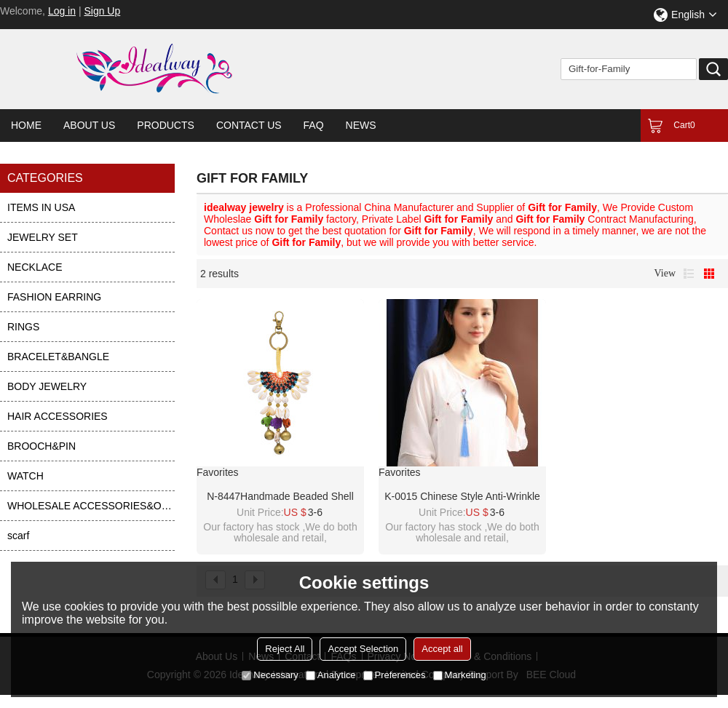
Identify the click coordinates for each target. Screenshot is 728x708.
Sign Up (102, 11)
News (361, 125)
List (689, 274)
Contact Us (249, 125)
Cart (684, 125)
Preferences (395, 675)
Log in (62, 11)
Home (26, 125)
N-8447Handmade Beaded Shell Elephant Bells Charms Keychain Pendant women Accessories (280, 497)
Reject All (285, 649)
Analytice (331, 675)
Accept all (442, 649)
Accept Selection (363, 649)
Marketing (460, 675)
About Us (89, 125)
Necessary (270, 675)
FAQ (314, 125)
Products (166, 125)
